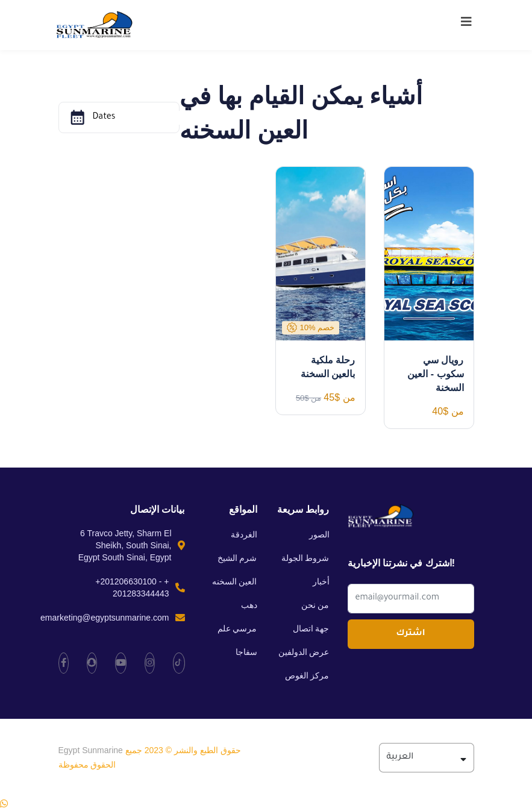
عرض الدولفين (304, 652)
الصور (319, 534)
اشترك (410, 634)
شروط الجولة (305, 558)
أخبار (321, 581)
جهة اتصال (311, 628)
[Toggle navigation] (466, 25)
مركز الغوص (307, 675)
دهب (249, 605)
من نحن (315, 605)
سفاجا (246, 652)
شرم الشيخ (237, 558)
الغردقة (244, 534)
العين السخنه (235, 581)
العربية (427, 757)
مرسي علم (237, 628)
